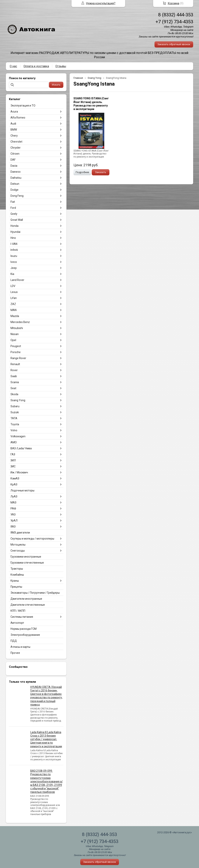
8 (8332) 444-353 (176, 15)
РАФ (13, 508)
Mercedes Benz (20, 322)
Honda (14, 226)
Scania (15, 382)
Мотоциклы (18, 545)
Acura (14, 112)
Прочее (15, 653)
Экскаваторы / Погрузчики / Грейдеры (35, 593)
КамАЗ (15, 478)
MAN (14, 310)
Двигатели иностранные (26, 599)
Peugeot (16, 346)
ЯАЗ (13, 527)
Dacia (14, 166)
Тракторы (17, 569)
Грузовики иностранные (26, 557)
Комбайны (17, 575)
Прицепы (16, 587)
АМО (14, 442)
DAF (13, 160)
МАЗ (13, 502)
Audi (13, 124)
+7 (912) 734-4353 (174, 22)
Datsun (15, 184)
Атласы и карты (20, 647)
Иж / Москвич (19, 472)
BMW (14, 130)
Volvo (14, 430)
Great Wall (17, 220)
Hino (13, 238)
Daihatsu (16, 178)
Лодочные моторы (22, 490)
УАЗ (13, 515)
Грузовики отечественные (27, 563)
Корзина (173, 3)
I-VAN (14, 244)
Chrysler (16, 148)
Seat (13, 388)
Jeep (14, 268)
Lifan (14, 298)
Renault (15, 364)
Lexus (14, 292)
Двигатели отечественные (28, 605)
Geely (14, 214)
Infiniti (14, 250)
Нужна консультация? (101, 3)
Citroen (15, 154)
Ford (13, 208)
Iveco (14, 262)
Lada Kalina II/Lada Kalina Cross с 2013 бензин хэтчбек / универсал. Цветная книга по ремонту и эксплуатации (46, 739)
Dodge (14, 190)
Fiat (13, 202)
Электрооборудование (25, 635)
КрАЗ (14, 484)
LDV (13, 286)
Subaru (15, 406)
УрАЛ (14, 521)
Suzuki (15, 412)
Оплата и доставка (36, 66)
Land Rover (17, 280)
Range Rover (18, 358)
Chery (14, 136)
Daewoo (16, 172)
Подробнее (82, 172)
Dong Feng (17, 196)
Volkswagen (18, 436)
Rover (14, 370)
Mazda (15, 316)
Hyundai (15, 232)
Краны (15, 581)
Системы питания (22, 617)
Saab (14, 376)
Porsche (16, 352)
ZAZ (13, 304)
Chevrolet (16, 142)
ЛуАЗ (14, 496)
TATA (14, 418)
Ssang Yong (18, 400)
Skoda (14, 394)
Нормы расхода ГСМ (24, 629)
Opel (13, 340)
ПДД (14, 641)
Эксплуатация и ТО (23, 106)
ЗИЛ (13, 460)
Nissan (15, 334)
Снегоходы (18, 551)
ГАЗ (13, 454)
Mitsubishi (17, 328)
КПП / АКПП (18, 611)
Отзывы (61, 66)
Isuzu (14, 256)
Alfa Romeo (18, 118)
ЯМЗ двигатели (20, 533)
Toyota (15, 424)
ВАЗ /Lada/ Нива (21, 448)
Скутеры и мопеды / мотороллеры (32, 539)
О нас (13, 66)
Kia (12, 274)
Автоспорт (17, 623)
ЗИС (13, 466)
